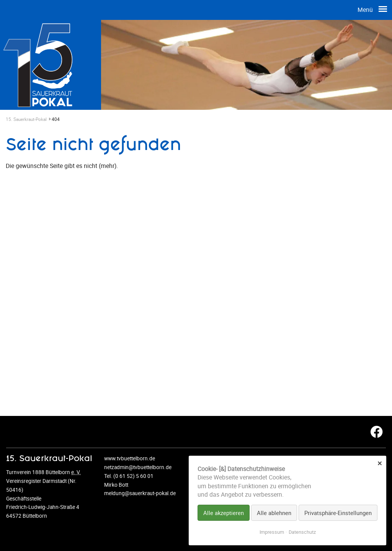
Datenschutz (302, 532)
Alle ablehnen (274, 513)
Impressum (272, 532)
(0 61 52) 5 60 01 (133, 476)
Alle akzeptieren (224, 513)
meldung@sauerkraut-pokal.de (140, 493)
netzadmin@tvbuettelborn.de (138, 467)
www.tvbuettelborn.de (130, 458)
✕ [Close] (380, 463)
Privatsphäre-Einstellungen (338, 513)
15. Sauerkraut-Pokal (29, 119)
